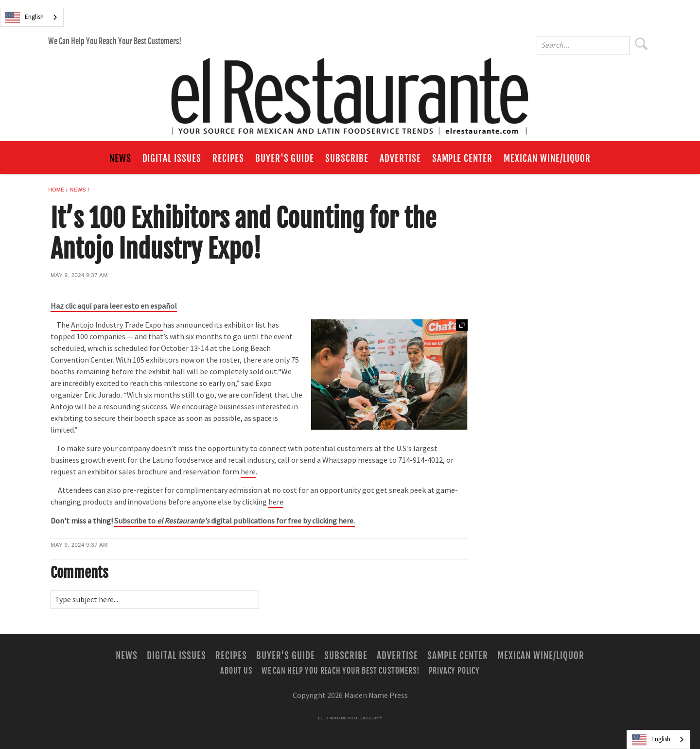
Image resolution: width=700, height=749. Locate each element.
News (120, 158)
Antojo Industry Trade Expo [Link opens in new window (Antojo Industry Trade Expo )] (117, 325)
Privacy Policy (454, 670)
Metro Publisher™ (361, 718)
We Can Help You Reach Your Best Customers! (115, 41)
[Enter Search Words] (583, 45)
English (25, 17)
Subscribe (347, 158)
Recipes (228, 158)
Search (642, 44)
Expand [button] (462, 325)
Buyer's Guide (285, 158)
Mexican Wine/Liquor (547, 158)
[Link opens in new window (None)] (235, 522)
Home (56, 190)
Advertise (400, 158)
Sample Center (462, 158)
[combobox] (32, 17)
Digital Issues (172, 158)
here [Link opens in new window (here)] (248, 472)
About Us (236, 670)
